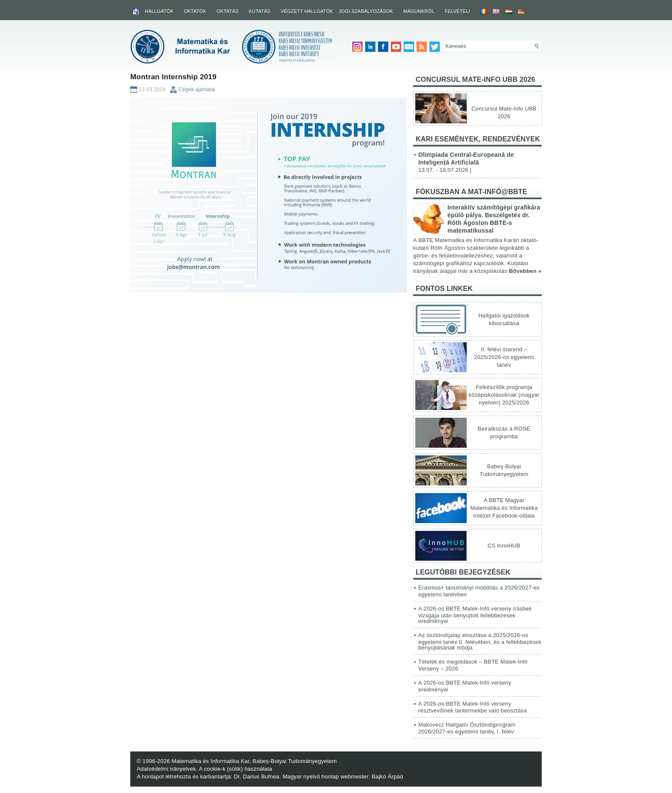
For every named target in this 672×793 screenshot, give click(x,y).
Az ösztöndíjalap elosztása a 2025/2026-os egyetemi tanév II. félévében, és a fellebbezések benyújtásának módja (480, 641)
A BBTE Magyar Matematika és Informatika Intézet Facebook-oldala (504, 508)
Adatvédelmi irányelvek (166, 769)
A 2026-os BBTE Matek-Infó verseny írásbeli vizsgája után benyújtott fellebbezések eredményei (475, 615)
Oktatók (195, 11)
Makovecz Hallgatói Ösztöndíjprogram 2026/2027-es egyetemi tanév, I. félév (467, 728)
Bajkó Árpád (387, 777)
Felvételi (457, 11)
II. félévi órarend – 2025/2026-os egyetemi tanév (504, 357)
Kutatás (259, 11)
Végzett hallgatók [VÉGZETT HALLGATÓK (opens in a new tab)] (307, 11)
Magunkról (419, 11)
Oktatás (227, 11)
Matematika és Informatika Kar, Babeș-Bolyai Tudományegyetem (254, 761)
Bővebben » (525, 271)
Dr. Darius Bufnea (257, 777)
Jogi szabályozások (366, 11)
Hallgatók (159, 11)
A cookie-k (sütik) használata (235, 769)
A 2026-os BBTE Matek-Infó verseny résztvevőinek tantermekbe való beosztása (473, 707)
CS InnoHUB (504, 546)
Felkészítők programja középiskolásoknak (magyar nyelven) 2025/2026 (504, 395)
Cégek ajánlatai (197, 90)
